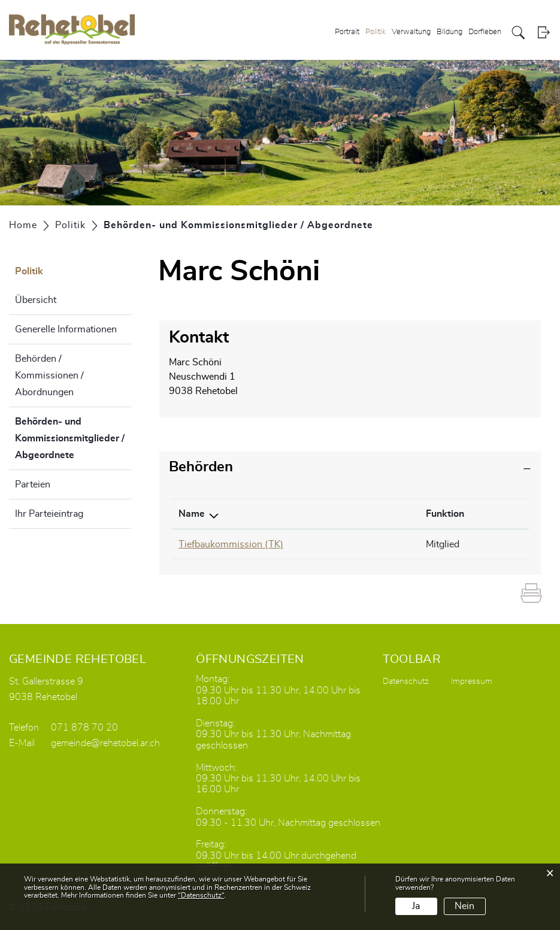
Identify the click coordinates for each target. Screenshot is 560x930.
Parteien (33, 484)
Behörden (201, 467)
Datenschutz (406, 681)
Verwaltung (411, 32)
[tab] (350, 467)
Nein (464, 906)
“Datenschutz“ (201, 895)
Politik (376, 32)
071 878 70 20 (84, 728)
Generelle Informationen (66, 329)
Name (192, 514)
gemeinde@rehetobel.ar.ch (105, 743)
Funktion (445, 514)
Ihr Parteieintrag (49, 514)
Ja (416, 906)
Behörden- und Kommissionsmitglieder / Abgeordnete (73, 438)
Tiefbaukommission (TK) (231, 544)
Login (544, 33)
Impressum (472, 681)
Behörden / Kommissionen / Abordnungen (49, 375)
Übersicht (36, 300)
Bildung (449, 32)
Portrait (347, 32)
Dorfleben (485, 32)
